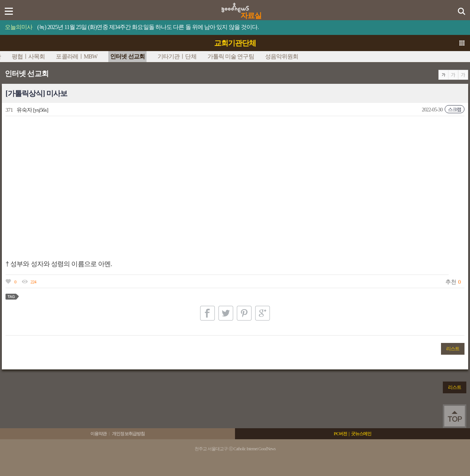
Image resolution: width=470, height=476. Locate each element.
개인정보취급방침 (128, 434)
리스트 (453, 349)
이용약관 (98, 434)
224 (33, 282)
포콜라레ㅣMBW (77, 56)
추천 (451, 282)
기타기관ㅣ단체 (177, 56)
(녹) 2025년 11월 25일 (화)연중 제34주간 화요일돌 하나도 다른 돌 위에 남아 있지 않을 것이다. (148, 27)
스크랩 (455, 109)
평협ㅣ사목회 (28, 56)
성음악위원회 (282, 56)
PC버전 (340, 434)
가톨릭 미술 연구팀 (231, 56)
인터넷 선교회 (127, 56)
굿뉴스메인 (361, 434)
